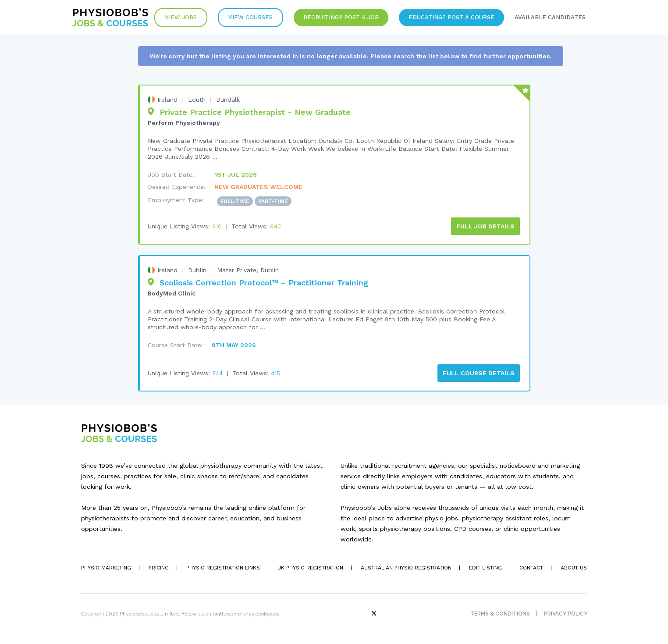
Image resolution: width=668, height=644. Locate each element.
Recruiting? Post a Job (341, 17)
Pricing (159, 568)
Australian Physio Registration (406, 568)
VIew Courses (250, 17)
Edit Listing (485, 568)
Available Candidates (550, 17)
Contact (531, 568)
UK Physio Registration (310, 568)
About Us (574, 568)
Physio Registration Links (223, 568)
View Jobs (181, 17)
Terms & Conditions (500, 614)
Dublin (197, 270)
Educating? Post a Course (451, 17)
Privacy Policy (566, 614)
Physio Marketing (106, 568)
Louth (197, 100)
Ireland (167, 100)
